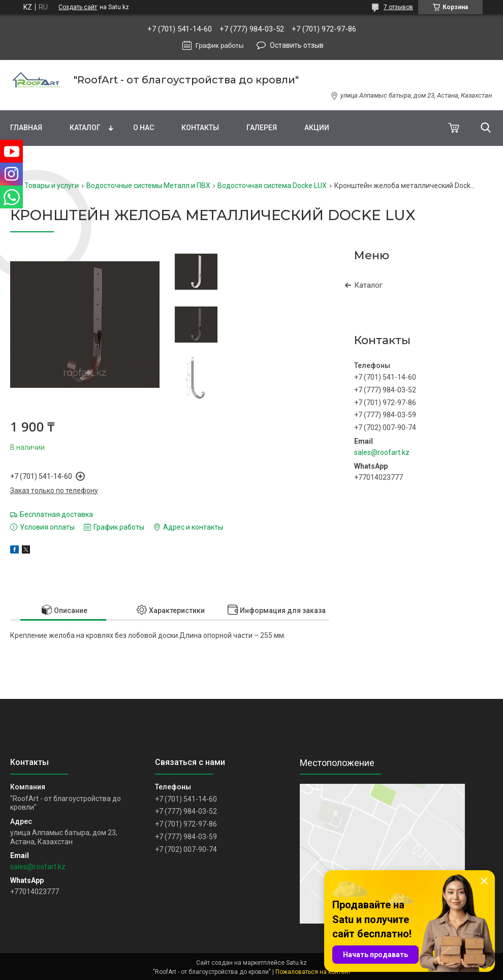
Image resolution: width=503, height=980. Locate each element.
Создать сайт (78, 7)
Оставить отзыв (297, 45)
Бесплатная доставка (56, 514)
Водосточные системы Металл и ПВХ (148, 186)
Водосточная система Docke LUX (272, 186)
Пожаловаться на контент (313, 972)
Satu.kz (296, 963)
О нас (144, 128)
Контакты (200, 128)
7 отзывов (398, 7)
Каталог (85, 128)
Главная (26, 128)
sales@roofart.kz (382, 452)
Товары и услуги (52, 186)
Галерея (262, 128)
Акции (317, 128)
